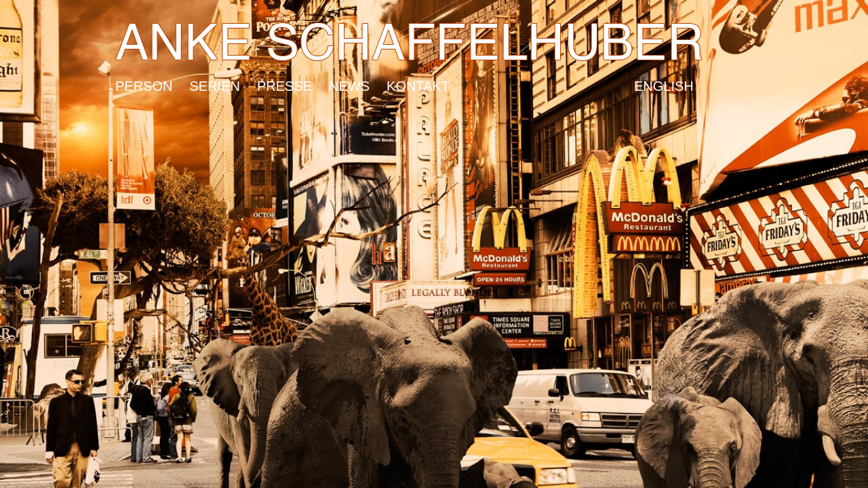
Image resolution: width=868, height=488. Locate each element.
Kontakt (418, 83)
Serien (214, 83)
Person (144, 83)
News (349, 83)
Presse (284, 83)
